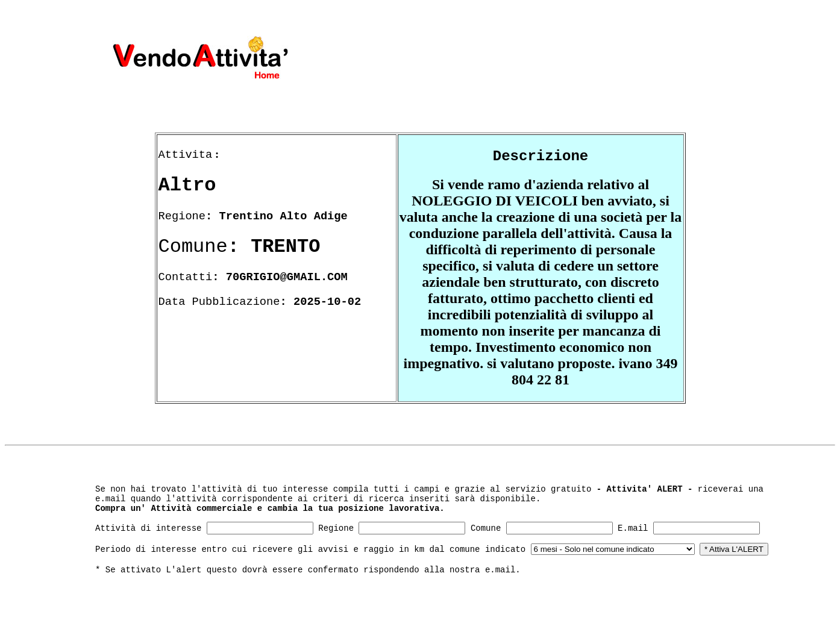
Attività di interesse (148, 528)
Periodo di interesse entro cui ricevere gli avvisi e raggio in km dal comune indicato (310, 549)
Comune (486, 528)
